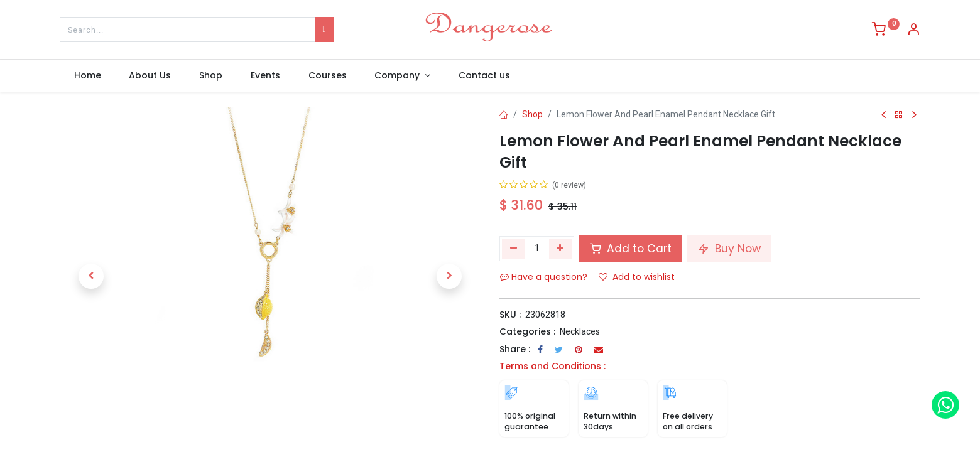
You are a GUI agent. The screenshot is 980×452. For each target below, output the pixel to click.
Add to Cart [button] (631, 249)
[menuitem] (87, 76)
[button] (91, 276)
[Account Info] (913, 31)
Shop (532, 114)
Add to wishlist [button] (637, 277)
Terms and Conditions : (553, 366)
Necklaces (580, 331)
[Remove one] (514, 249)
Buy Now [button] (729, 249)
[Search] (324, 30)
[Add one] (561, 249)
